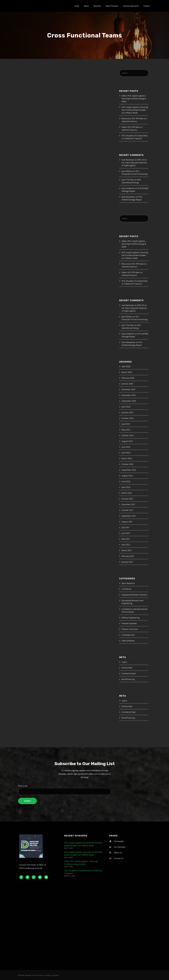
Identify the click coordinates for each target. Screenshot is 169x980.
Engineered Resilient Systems (134, 595)
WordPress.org (128, 679)
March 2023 (127, 458)
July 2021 (126, 527)
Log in (124, 662)
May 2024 (126, 430)
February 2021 (128, 556)
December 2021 (128, 504)
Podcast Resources (131, 6)
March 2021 (127, 550)
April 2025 (126, 407)
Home (77, 6)
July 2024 (126, 424)
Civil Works (126, 589)
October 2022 (128, 464)
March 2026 (127, 372)
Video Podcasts (112, 6)
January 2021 (127, 562)
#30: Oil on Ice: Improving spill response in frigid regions (134, 163)
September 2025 (129, 401)
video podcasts (128, 641)
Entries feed (127, 668)
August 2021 (127, 522)
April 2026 (126, 366)
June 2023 (126, 447)
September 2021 (129, 516)
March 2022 (127, 493)
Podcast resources (130, 629)
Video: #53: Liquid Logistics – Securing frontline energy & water (134, 99)
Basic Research (128, 583)
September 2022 (129, 470)
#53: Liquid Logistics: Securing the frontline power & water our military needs (135, 110)
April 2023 (126, 453)
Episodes (97, 6)
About (86, 6)
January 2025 (127, 412)
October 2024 (128, 418)
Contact (147, 6)
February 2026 (128, 378)
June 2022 (126, 481)
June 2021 (126, 533)
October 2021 (128, 510)
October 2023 (128, 435)
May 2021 (126, 539)
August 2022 (127, 476)
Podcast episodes (129, 623)
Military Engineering (131, 618)
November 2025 (129, 395)
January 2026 (127, 384)
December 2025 (128, 389)
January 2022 (127, 499)
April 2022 (126, 487)
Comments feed (129, 673)
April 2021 (126, 545)
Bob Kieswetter (128, 197)
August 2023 (127, 441)
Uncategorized (128, 635)
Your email (84, 790)
